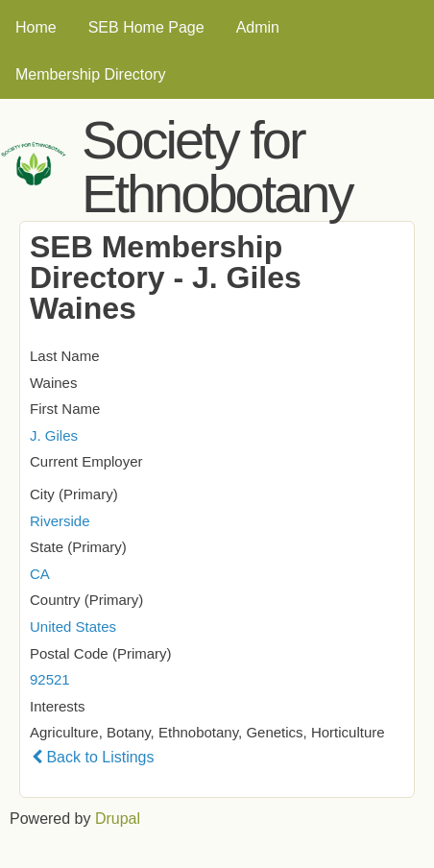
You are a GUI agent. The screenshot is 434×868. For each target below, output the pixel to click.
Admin (258, 27)
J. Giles (54, 435)
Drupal (118, 819)
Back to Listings (93, 757)
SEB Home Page (146, 27)
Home (36, 27)
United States (73, 627)
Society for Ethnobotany (217, 167)
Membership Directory (90, 74)
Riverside (60, 521)
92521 (50, 679)
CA (40, 574)
